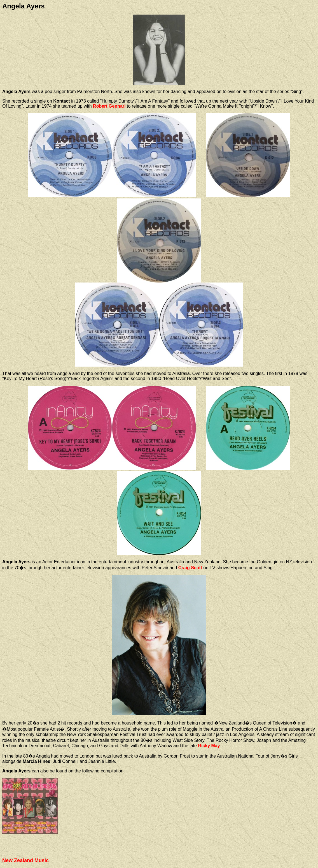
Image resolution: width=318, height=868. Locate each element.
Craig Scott (190, 568)
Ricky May (209, 746)
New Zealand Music (25, 860)
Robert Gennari (109, 106)
